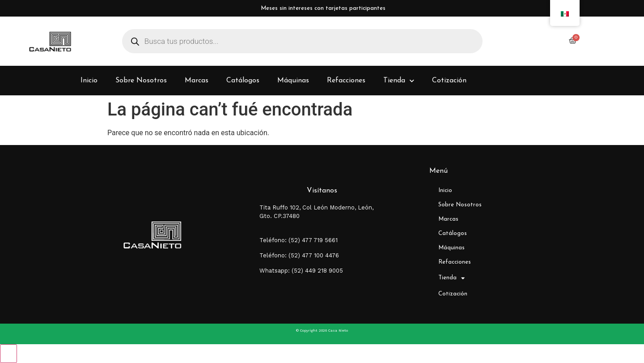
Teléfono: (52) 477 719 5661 (299, 240)
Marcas (197, 81)
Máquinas (293, 81)
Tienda (399, 81)
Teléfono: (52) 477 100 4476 (299, 255)
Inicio (89, 81)
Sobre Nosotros (141, 81)
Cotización (449, 81)
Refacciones (346, 81)
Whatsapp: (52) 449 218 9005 (301, 271)
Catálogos (243, 81)
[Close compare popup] (8, 354)
